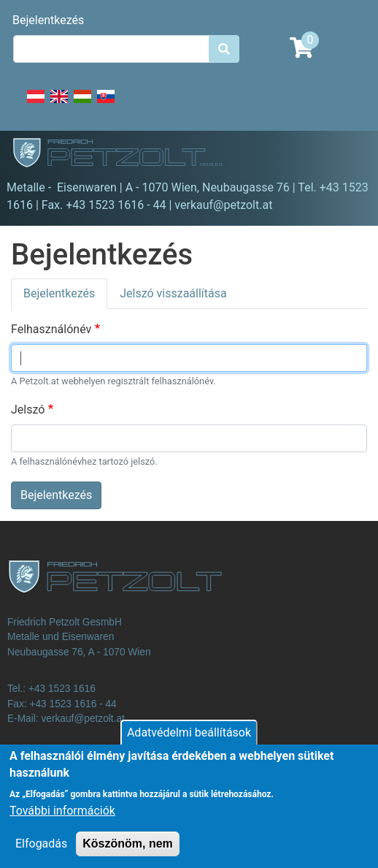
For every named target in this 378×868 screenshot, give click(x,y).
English (59, 104)
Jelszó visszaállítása (173, 293)
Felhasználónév (51, 329)
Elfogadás (41, 854)
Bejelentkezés (48, 20)
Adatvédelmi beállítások (189, 743)
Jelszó (28, 410)
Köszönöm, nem (128, 854)
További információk (62, 821)
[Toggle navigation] (346, 155)
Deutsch (36, 104)
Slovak (106, 104)
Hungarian (82, 104)
